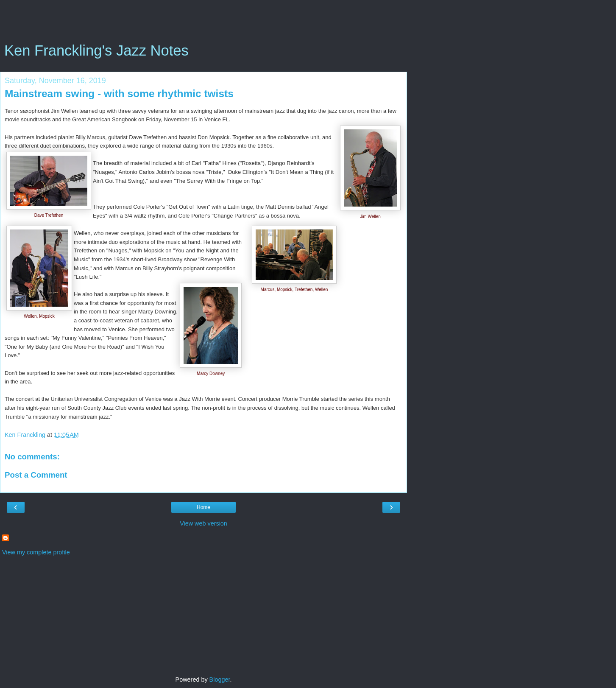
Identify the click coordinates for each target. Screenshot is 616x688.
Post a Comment (36, 475)
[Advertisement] (203, 23)
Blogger (220, 680)
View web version (203, 523)
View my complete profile (36, 552)
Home (203, 507)
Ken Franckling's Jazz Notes (96, 50)
